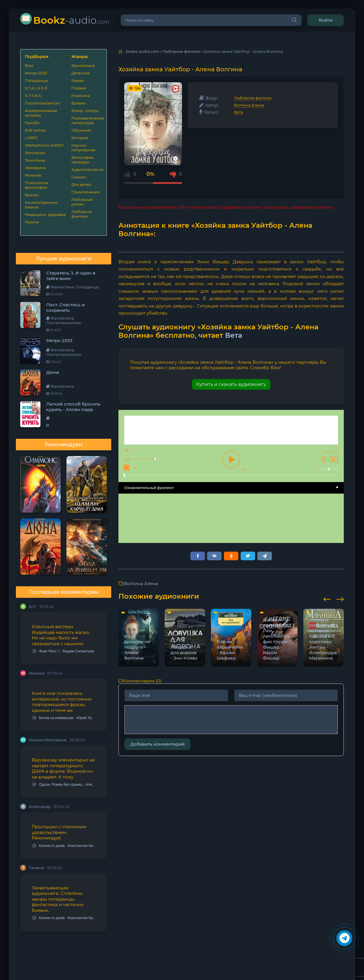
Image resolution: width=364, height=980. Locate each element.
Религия (33, 175)
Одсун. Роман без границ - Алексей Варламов (64, 784)
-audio (71, 20)
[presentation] (327, 598)
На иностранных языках (41, 205)
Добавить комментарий (157, 744)
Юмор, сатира (85, 111)
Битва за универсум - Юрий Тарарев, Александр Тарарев (64, 718)
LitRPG (31, 138)
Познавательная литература (87, 120)
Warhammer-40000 (44, 145)
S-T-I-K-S (33, 96)
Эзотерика (35, 168)
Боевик (79, 103)
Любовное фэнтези (82, 214)
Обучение (81, 130)
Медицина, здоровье (45, 214)
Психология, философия (37, 185)
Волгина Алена (249, 105)
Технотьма (35, 160)
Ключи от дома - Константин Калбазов (64, 846)
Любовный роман (82, 202)
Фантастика (83, 66)
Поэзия (79, 88)
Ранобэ (32, 123)
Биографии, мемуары (83, 160)
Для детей (81, 184)
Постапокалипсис (42, 103)
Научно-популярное (83, 148)
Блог (29, 66)
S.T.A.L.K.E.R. (36, 88)
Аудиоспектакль (87, 169)
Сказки (78, 177)
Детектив (80, 73)
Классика (81, 96)
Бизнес (32, 195)
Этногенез (35, 153)
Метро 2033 (36, 73)
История (80, 138)
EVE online (35, 130)
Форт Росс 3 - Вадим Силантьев (63, 651)
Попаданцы (36, 81)
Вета (239, 112)
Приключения (86, 192)
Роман (78, 81)
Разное (32, 222)
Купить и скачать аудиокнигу (231, 384)
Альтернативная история (41, 113)
